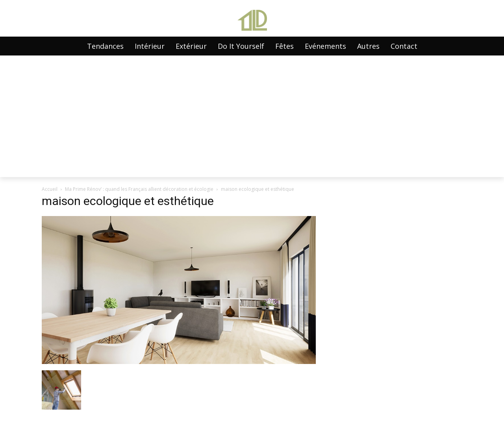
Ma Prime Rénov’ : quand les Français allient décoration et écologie (139, 189)
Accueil (50, 189)
